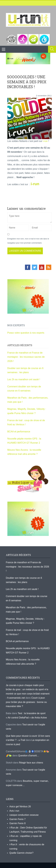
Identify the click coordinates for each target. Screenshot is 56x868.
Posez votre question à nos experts (26, 333)
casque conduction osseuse (24, 815)
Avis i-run (14, 811)
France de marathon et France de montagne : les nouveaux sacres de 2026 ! (26, 357)
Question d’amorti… (29, 756)
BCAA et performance (19, 432)
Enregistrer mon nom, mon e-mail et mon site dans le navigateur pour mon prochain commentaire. (28, 241)
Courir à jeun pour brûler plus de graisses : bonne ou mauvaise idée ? (26, 702)
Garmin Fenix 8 (18, 823)
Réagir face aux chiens (31, 763)
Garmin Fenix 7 (18, 819)
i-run (45, 141)
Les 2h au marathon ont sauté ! (24, 379)
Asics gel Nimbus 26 (20, 806)
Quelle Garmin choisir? (21, 853)
